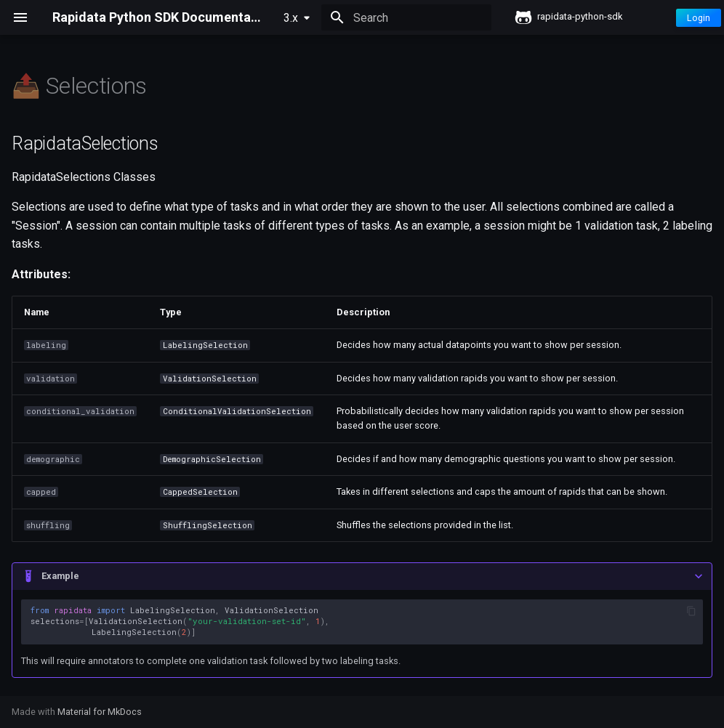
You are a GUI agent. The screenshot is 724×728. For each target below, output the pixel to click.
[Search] (406, 17)
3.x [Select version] (291, 18)
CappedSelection (200, 492)
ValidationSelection (210, 379)
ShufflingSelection (208, 525)
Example (60, 576)
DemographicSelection (212, 459)
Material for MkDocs (100, 712)
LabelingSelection (205, 345)
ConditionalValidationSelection (237, 411)
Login (699, 18)
